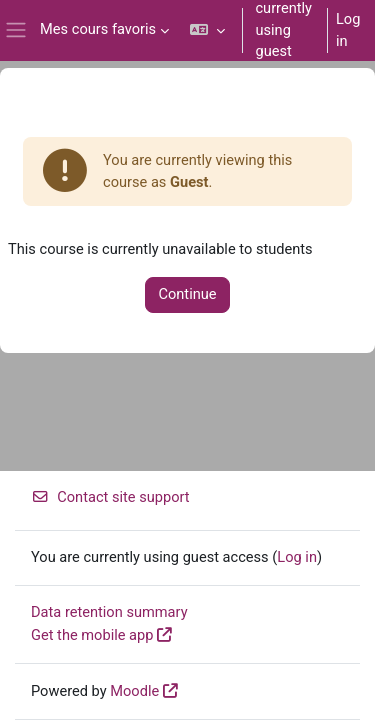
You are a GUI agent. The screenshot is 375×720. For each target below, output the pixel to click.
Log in (348, 30)
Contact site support (110, 497)
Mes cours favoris (98, 29)
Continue (187, 294)
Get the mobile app (92, 635)
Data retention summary (109, 612)
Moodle (134, 691)
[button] (207, 30)
